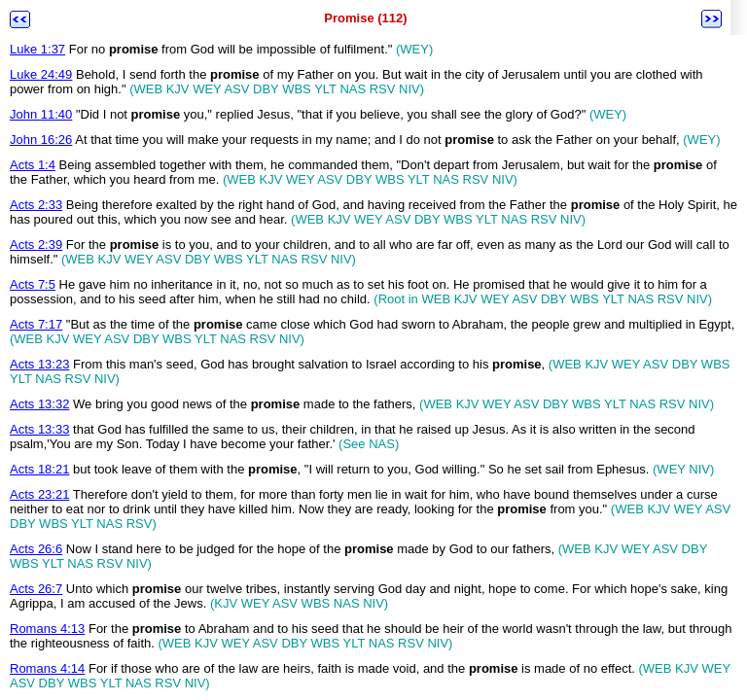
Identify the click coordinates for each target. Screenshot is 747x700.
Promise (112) (365, 18)
